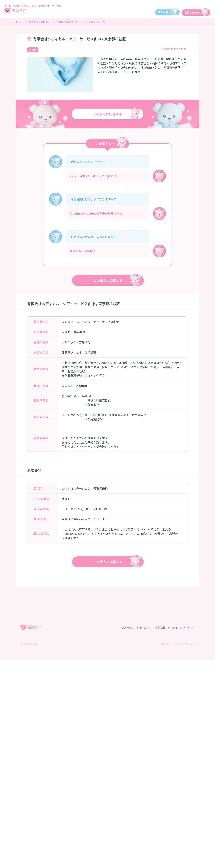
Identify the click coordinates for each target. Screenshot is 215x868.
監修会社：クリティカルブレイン (174, 627)
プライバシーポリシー (184, 644)
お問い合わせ (144, 627)
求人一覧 (127, 627)
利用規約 (165, 644)
